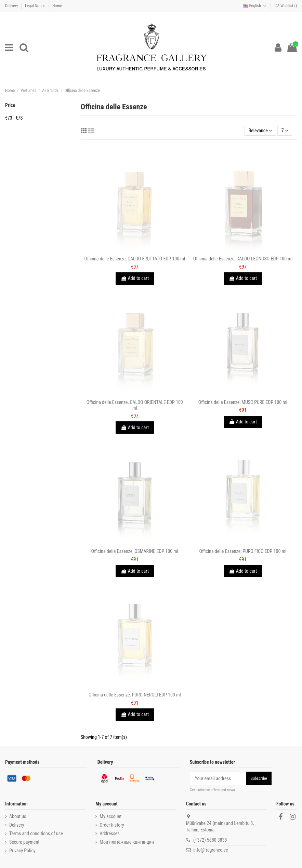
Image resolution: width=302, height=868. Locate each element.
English (255, 6)
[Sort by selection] (260, 131)
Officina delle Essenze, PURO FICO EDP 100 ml (243, 551)
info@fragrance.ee (211, 850)
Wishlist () (286, 6)
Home (57, 6)
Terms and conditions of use (36, 833)
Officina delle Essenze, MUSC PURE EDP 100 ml (243, 402)
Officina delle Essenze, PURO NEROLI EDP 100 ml (135, 695)
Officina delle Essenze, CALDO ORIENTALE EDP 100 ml (135, 405)
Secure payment (24, 842)
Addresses (109, 833)
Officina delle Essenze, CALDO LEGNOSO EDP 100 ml (243, 259)
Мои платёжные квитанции (127, 842)
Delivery (12, 6)
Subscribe (259, 778)
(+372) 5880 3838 (210, 840)
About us (18, 816)
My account (110, 816)
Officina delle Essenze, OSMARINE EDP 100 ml (135, 551)
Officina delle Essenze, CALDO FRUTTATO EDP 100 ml (135, 259)
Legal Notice (36, 6)
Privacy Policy (22, 851)
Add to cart (135, 278)
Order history (112, 825)
